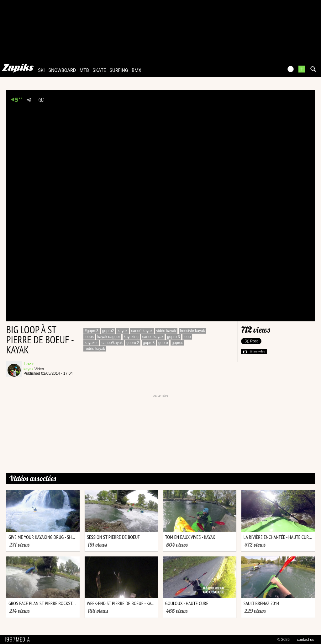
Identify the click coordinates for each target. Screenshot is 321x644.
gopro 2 (133, 343)
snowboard (62, 70)
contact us (305, 640)
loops (89, 337)
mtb (84, 70)
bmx (137, 70)
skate (99, 70)
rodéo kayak (95, 349)
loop (187, 337)
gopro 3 (174, 337)
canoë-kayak (142, 331)
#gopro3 (92, 331)
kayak (28, 369)
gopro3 (149, 343)
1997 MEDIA (19, 640)
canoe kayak (153, 337)
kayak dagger (109, 337)
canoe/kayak (112, 343)
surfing (119, 70)
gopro (163, 343)
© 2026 (284, 640)
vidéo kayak (166, 331)
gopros (178, 343)
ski (41, 70)
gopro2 (108, 331)
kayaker (91, 343)
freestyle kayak (192, 331)
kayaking (131, 337)
